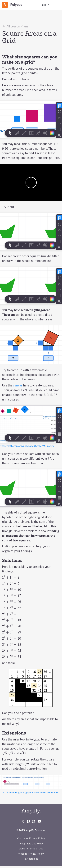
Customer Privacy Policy (31, 838)
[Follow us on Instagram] (34, 821)
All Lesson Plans (15, 26)
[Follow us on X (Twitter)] (23, 821)
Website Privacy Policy (31, 854)
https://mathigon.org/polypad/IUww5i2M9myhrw (31, 793)
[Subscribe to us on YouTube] (39, 821)
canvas (18, 385)
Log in (46, 5)
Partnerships (31, 859)
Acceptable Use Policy (31, 844)
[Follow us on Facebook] (28, 821)
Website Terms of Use (31, 849)
